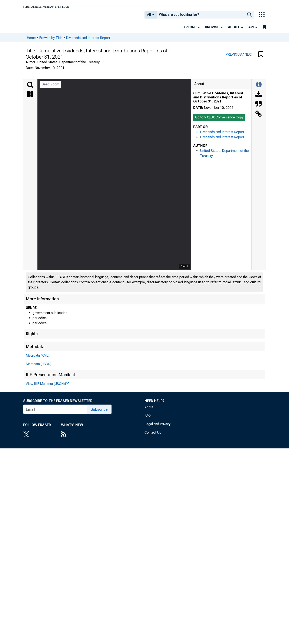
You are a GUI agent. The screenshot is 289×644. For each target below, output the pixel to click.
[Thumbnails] (30, 98)
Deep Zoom (50, 87)
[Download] (259, 98)
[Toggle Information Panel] (259, 88)
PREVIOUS (234, 57)
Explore (189, 30)
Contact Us (153, 436)
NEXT (249, 57)
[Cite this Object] (259, 107)
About (234, 30)
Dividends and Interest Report (88, 41)
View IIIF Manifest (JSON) (45, 387)
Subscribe (99, 412)
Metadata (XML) (38, 358)
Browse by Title (51, 41)
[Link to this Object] (259, 117)
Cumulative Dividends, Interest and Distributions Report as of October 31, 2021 (218, 100)
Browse (212, 30)
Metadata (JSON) (39, 367)
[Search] (30, 88)
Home (31, 41)
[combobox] (201, 16)
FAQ (148, 419)
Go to (219, 120)
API (251, 30)
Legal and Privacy (157, 427)
